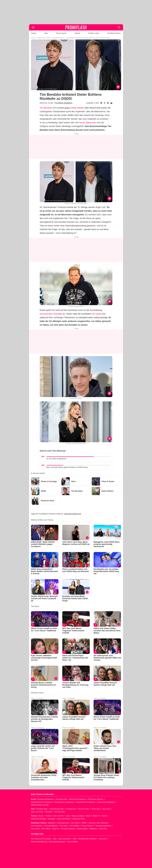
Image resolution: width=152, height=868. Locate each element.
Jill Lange (97, 314)
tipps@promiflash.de (73, 514)
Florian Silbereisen (87, 123)
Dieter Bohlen (77, 108)
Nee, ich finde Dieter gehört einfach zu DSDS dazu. (67, 467)
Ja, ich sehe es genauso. (57, 459)
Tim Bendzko (46, 108)
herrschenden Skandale (51, 314)
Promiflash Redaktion (63, 103)
